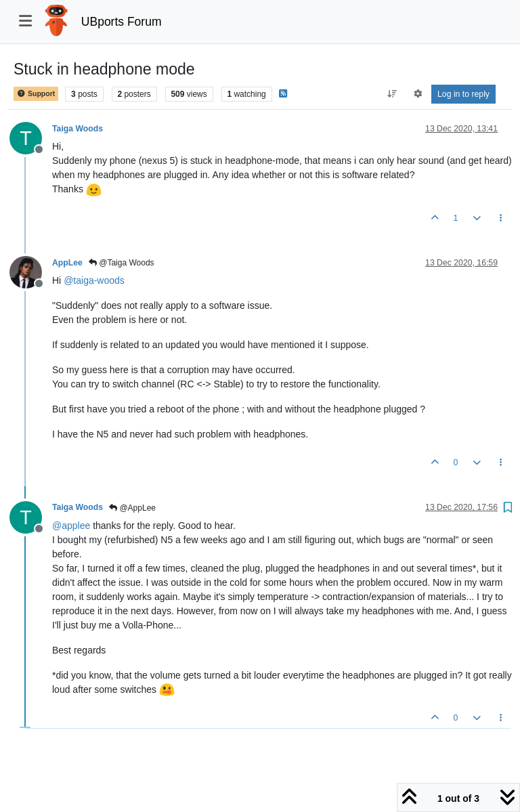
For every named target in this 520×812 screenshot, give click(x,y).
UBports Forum (122, 22)
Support (36, 94)
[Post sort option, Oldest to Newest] (392, 94)
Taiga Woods (78, 129)
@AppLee (132, 508)
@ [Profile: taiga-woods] (94, 280)
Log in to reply (463, 94)
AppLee (67, 263)
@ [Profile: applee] (71, 526)
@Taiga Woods (122, 263)
